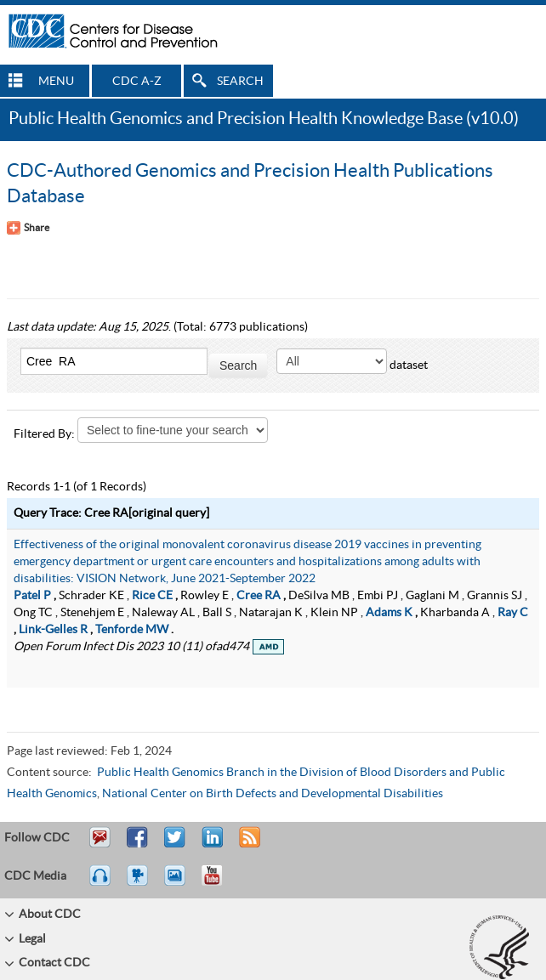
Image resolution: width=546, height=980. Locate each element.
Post (210, 845)
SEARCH (240, 82)
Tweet (176, 845)
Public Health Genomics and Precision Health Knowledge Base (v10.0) (264, 119)
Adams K (389, 613)
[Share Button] (28, 228)
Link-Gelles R (53, 630)
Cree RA (259, 596)
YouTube (220, 883)
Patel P (32, 596)
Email (100, 845)
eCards (179, 883)
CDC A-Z (137, 82)
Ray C (513, 613)
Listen (101, 883)
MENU (56, 82)
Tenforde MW (132, 630)
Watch (139, 883)
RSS (248, 845)
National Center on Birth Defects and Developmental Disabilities (273, 794)
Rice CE (152, 596)
